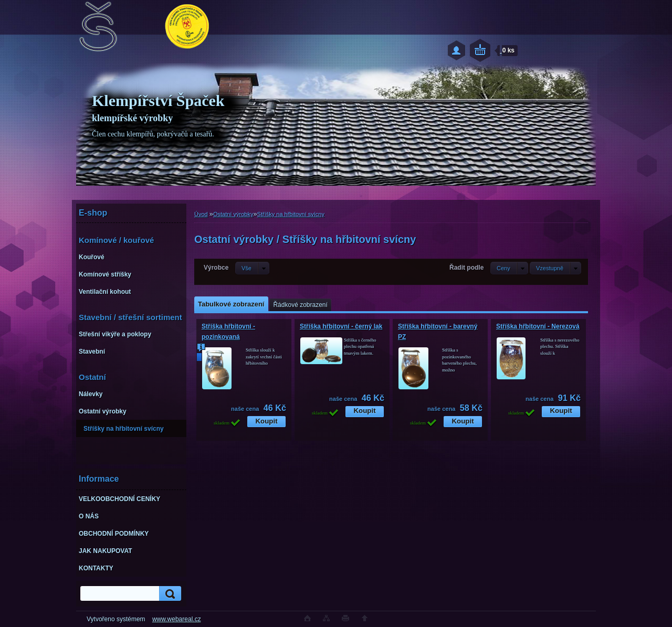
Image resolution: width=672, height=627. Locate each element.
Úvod (201, 214)
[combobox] (509, 268)
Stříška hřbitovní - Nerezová (538, 326)
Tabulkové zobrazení (231, 304)
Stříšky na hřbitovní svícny (291, 214)
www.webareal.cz (177, 619)
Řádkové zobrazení (300, 305)
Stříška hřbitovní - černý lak (341, 326)
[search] (169, 594)
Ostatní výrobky (233, 214)
